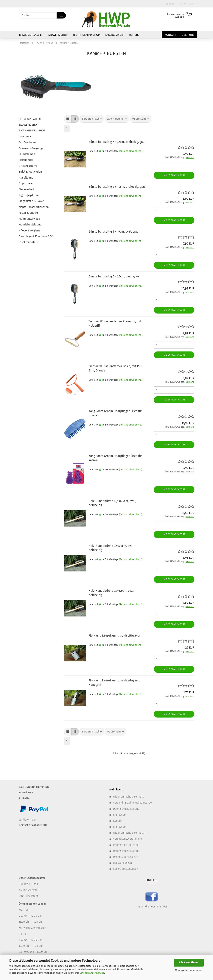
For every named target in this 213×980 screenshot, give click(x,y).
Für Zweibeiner (28, 142)
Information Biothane (126, 845)
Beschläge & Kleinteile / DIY (36, 236)
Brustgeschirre (28, 166)
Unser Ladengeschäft (126, 857)
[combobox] (92, 119)
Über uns (188, 35)
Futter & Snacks (29, 213)
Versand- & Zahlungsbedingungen (133, 803)
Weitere (134, 35)
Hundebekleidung (30, 225)
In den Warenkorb (174, 175)
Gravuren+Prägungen (32, 148)
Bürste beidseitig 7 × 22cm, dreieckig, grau (117, 142)
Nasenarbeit (27, 189)
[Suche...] (61, 15)
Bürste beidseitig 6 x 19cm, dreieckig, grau (117, 187)
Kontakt (170, 35)
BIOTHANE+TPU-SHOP (86, 35)
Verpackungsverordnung (127, 839)
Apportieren (27, 183)
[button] (68, 119)
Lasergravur (114, 35)
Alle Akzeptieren (189, 963)
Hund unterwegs (29, 219)
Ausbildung (26, 178)
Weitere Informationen (189, 970)
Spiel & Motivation (30, 172)
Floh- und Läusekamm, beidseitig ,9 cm (115, 636)
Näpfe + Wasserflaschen (34, 207)
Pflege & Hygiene (30, 231)
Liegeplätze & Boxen (32, 201)
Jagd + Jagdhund (29, 195)
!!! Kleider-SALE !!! (31, 35)
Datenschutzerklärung (92, 973)
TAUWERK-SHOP (58, 35)
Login (170, 4)
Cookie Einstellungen (126, 869)
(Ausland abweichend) (131, 151)
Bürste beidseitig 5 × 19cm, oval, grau (114, 232)
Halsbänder (26, 160)
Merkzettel (187, 4)
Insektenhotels (28, 242)
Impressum (120, 815)
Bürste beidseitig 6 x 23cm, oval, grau (114, 276)
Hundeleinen (27, 154)
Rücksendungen (122, 863)
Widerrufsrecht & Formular (129, 797)
